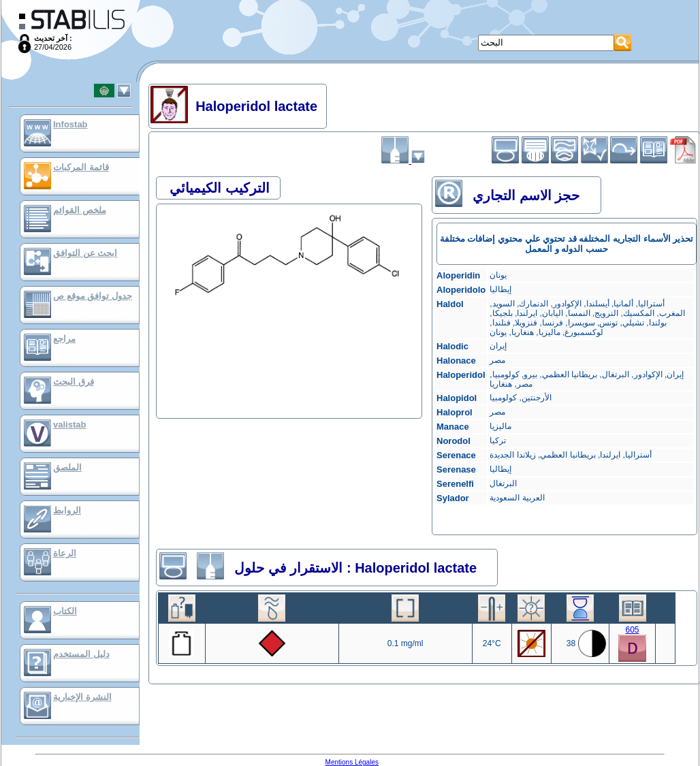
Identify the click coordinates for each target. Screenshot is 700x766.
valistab (69, 425)
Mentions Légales (352, 762)
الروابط (67, 510)
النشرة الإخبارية (82, 697)
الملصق (67, 467)
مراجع (64, 339)
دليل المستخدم (81, 654)
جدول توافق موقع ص (93, 296)
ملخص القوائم (80, 210)
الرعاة (65, 553)
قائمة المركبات (81, 167)
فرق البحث (74, 382)
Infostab (70, 124)
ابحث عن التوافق (85, 253)
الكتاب (65, 611)
